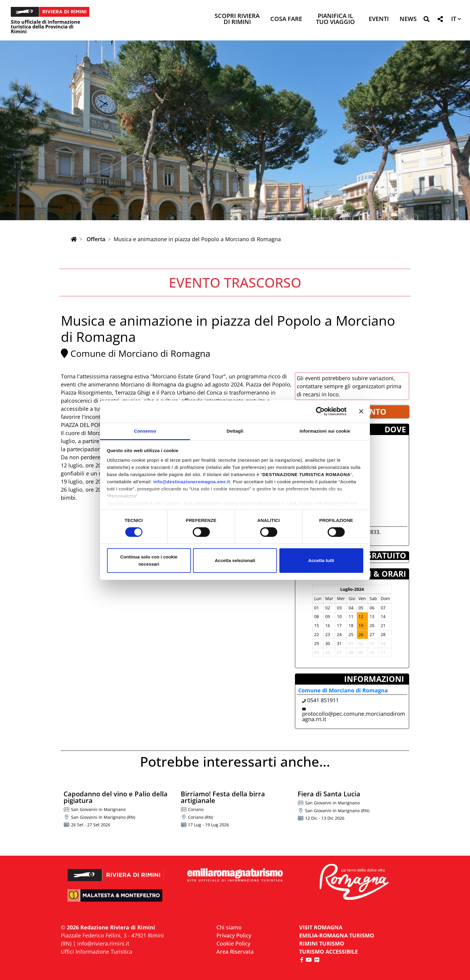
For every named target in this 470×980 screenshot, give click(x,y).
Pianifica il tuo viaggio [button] (335, 19)
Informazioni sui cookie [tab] (325, 431)
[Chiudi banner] (361, 411)
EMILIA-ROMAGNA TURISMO (337, 935)
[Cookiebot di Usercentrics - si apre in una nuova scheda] (320, 411)
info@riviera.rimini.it (103, 943)
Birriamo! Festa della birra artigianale (223, 797)
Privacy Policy (234, 935)
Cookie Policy (233, 943)
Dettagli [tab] (235, 431)
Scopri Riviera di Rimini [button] (237, 19)
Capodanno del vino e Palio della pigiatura (116, 797)
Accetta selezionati (235, 560)
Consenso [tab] (145, 431)
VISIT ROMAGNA (321, 927)
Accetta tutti (321, 560)
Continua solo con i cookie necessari (149, 560)
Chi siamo (229, 927)
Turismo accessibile (329, 952)
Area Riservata (235, 952)
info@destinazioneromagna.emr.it (192, 481)
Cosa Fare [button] (286, 19)
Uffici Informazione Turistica (97, 952)
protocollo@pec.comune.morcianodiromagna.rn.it (354, 716)
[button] (426, 20)
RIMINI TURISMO (322, 943)
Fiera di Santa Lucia (329, 794)
